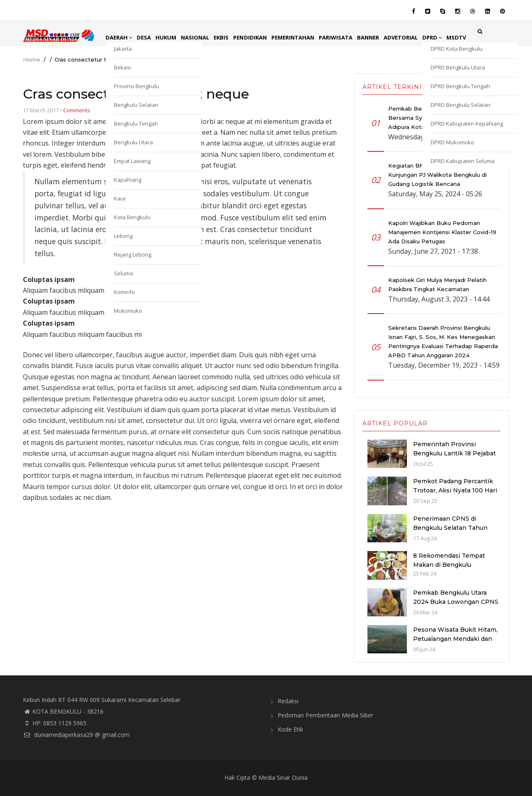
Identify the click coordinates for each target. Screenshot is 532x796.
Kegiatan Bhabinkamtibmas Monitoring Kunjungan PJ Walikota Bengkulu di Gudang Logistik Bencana (443, 175)
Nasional (199, 37)
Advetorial (415, 37)
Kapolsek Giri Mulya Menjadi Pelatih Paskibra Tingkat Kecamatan (437, 284)
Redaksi (288, 701)
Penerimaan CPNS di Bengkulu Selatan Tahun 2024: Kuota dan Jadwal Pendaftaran (450, 532)
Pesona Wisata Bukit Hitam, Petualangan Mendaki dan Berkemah (455, 639)
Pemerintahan (302, 37)
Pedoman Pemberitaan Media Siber (325, 715)
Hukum (169, 37)
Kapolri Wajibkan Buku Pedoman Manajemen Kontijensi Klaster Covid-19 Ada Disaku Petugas (442, 232)
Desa (146, 37)
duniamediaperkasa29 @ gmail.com (76, 735)
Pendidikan (257, 37)
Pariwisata (347, 37)
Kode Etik (290, 729)
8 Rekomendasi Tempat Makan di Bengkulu (449, 560)
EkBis (227, 37)
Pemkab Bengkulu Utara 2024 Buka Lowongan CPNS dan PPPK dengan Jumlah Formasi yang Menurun (456, 606)
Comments (77, 110)
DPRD (448, 37)
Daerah (120, 37)
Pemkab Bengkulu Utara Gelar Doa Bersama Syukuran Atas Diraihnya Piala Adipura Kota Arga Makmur (442, 118)
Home (32, 59)
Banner (381, 37)
